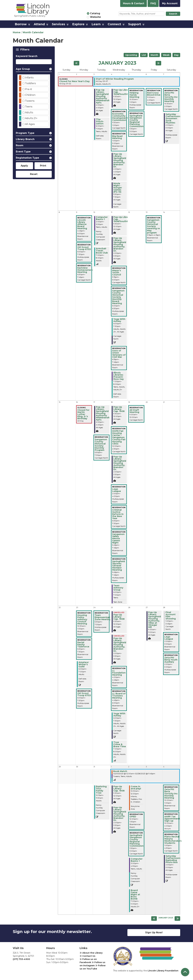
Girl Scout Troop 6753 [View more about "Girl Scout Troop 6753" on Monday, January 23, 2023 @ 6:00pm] (84, 694)
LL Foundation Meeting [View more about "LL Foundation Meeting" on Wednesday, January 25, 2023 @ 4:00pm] (119, 673)
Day (176, 55)
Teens (29, 107)
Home (17, 32)
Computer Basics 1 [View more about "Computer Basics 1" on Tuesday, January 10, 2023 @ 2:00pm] (102, 218)
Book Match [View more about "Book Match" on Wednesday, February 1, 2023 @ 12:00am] (120, 771)
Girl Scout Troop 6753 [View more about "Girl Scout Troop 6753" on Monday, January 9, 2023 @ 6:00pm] (84, 248)
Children (30, 95)
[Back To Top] (185, 972)
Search (173, 14)
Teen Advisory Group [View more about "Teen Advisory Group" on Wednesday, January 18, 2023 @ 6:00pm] (118, 588)
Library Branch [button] (25, 139)
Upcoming (131, 55)
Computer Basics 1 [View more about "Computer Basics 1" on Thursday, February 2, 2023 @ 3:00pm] (137, 860)
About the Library (91, 953)
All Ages (30, 124)
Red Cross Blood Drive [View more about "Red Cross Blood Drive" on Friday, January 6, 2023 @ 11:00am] (154, 94)
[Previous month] (77, 63)
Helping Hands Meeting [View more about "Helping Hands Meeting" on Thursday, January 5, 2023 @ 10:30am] (134, 95)
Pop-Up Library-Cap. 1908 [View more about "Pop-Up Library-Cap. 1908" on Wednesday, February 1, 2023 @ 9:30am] (119, 789)
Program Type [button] (25, 133)
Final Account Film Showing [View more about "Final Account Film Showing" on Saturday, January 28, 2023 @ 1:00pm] (171, 615)
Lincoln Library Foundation (163, 971)
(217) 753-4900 (21, 959)
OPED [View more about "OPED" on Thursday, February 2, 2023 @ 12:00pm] (133, 817)
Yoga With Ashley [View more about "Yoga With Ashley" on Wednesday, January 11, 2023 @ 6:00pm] (119, 320)
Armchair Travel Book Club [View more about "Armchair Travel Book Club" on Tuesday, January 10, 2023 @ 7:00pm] (102, 251)
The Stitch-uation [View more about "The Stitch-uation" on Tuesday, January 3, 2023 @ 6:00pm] (100, 121)
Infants (29, 78)
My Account (170, 3)
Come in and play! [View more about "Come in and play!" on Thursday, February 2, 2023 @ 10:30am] (136, 788)
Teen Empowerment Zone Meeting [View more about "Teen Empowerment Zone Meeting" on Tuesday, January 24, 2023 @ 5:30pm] (103, 617)
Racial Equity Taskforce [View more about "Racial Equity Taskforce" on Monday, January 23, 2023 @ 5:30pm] (83, 644)
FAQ (153, 3)
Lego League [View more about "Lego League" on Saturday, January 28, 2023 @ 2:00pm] (169, 638)
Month (154, 55)
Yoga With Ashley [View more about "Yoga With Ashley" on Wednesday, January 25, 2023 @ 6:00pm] (119, 715)
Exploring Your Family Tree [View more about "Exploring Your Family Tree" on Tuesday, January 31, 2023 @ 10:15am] (101, 790)
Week (166, 55)
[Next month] (158, 63)
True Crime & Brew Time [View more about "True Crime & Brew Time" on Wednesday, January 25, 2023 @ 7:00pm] (120, 744)
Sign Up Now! (154, 932)
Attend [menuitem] (39, 24)
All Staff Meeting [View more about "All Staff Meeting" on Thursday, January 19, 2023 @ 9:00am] (134, 411)
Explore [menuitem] (78, 24)
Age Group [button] (23, 69)
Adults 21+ (31, 118)
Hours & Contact (134, 3)
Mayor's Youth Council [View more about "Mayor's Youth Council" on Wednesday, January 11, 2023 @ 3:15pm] (117, 273)
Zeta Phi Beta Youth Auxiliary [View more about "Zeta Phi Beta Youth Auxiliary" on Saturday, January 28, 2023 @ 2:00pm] (171, 660)
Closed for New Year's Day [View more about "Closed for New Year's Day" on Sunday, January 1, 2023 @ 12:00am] (74, 81)
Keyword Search (27, 56)
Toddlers (30, 83)
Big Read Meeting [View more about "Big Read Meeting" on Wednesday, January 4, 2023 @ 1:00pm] (117, 137)
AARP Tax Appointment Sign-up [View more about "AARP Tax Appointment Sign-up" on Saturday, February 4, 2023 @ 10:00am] (172, 819)
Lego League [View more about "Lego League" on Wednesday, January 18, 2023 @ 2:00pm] (117, 490)
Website (95, 17)
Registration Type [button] (27, 158)
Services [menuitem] (59, 24)
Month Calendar (33, 32)
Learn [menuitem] (96, 24)
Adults (29, 112)
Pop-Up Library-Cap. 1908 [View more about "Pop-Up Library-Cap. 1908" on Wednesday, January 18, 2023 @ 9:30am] (119, 409)
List (144, 55)
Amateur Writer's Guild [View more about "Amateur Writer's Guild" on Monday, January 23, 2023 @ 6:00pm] (84, 664)
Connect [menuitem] (114, 24)
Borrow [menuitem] (21, 24)
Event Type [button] (23, 152)
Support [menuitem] (135, 24)
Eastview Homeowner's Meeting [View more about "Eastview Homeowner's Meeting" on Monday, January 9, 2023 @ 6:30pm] (85, 270)
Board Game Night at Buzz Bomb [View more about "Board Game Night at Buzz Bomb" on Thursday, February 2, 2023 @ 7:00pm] (135, 894)
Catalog (95, 13)
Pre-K (28, 89)
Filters (25, 50)
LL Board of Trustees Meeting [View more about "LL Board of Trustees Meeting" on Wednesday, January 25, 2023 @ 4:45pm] (119, 696)
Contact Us (87, 956)
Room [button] (20, 145)
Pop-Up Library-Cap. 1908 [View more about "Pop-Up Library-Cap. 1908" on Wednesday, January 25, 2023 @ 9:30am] (119, 617)
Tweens (30, 101)
